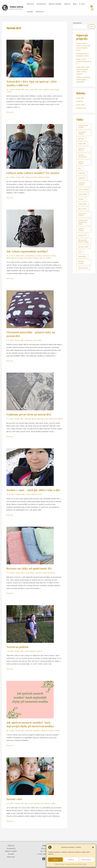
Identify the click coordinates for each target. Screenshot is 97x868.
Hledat (92, 26)
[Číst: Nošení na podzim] (30, 624)
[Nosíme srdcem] (44, 859)
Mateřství (80, 101)
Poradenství (40, 4)
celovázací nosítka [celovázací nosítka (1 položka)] (82, 133)
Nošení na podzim (17, 647)
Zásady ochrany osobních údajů (76, 864)
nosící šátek (55, 90)
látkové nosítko (32, 177)
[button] (93, 847)
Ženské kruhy (81, 108)
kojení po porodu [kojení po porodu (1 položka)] (82, 149)
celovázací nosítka (49, 256)
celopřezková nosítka (33, 256)
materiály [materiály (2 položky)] (82, 173)
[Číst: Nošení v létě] (30, 776)
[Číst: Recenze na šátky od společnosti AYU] (30, 545)
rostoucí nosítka (45, 258)
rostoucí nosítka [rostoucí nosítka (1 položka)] (81, 230)
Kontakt (84, 4)
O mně (77, 4)
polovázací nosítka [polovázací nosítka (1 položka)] (82, 214)
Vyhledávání (77, 23)
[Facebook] (91, 6)
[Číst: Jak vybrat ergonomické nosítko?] (30, 228)
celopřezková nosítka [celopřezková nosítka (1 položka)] (83, 126)
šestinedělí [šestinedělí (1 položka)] (82, 256)
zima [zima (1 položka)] (80, 252)
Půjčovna (30, 4)
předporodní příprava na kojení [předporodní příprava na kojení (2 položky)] (83, 222)
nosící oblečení (44, 90)
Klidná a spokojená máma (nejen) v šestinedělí (83, 80)
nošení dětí (34, 90)
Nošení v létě (14, 799)
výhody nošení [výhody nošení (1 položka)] (83, 247)
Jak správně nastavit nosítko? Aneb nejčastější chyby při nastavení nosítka (30, 724)
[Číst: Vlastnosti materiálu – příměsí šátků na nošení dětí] (30, 309)
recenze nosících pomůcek (45, 573)
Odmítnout (71, 860)
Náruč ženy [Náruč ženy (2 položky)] (82, 209)
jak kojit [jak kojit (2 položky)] (81, 139)
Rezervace (31, 12)
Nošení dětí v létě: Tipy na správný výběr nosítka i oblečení (32, 83)
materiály (28, 340)
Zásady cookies (60, 864)
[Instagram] (92, 9)
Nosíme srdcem (16, 7)
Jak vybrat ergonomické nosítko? (27, 251)
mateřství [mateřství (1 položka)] (82, 178)
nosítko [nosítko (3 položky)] (81, 199)
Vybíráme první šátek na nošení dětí (29, 414)
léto (27, 90)
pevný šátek (58, 419)
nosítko (9, 92)
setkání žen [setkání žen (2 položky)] (82, 235)
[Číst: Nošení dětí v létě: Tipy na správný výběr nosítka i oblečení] (30, 58)
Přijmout (55, 860)
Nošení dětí (20, 90)
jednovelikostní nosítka (15, 258)
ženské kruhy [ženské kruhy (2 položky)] (83, 268)
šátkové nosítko (44, 177)
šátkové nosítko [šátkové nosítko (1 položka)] (81, 262)
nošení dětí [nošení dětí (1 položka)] (82, 204)
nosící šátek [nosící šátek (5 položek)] (83, 194)
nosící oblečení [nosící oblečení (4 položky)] (84, 189)
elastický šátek (30, 419)
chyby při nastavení (33, 731)
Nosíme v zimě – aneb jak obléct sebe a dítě (33, 490)
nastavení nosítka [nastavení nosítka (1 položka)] (82, 184)
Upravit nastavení (87, 860)
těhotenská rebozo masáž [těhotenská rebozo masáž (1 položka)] (83, 241)
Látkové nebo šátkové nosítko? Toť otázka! (33, 173)
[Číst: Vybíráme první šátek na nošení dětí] (30, 391)
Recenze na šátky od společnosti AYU (29, 568)
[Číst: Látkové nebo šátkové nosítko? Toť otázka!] (35, 146)
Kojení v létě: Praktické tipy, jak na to (84, 61)
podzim (39, 651)
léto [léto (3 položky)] (80, 168)
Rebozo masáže (53, 4)
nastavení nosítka (47, 731)
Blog (71, 4)
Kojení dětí (80, 98)
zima (40, 494)
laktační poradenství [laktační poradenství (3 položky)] (83, 156)
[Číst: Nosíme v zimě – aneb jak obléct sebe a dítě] (30, 467)
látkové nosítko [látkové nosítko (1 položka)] (81, 163)
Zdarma (64, 4)
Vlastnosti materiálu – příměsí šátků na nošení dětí (31, 334)
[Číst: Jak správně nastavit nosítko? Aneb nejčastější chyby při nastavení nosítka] (30, 699)
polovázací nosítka (31, 258)
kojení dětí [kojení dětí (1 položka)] (82, 144)
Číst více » (10, 112)
